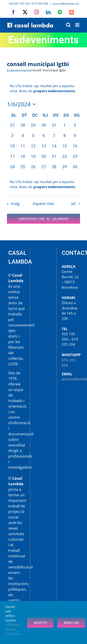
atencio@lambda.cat (66, 4)
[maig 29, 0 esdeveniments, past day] (33, 127)
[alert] (43, 184)
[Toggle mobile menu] (78, 25)
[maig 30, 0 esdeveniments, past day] (43, 127)
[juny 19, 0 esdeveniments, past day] (33, 158)
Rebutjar (71, 623)
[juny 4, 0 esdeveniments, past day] (23, 138)
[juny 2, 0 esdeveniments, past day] (75, 127)
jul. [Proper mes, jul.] (74, 203)
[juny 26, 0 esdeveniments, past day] (33, 169)
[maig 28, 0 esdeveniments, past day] (23, 127)
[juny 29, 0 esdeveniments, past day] (64, 169)
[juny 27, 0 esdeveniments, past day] (43, 169)
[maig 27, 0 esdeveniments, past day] (12, 127)
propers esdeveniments (54, 91)
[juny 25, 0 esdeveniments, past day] (23, 169)
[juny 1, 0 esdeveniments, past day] (64, 127)
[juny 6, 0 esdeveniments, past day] (43, 138)
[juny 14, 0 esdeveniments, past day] (54, 148)
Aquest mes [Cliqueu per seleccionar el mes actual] (43, 203)
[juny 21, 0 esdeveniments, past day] (54, 158)
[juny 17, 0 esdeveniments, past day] (12, 158)
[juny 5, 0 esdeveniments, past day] (33, 138)
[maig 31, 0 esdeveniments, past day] (54, 127)
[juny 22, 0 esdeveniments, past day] (64, 158)
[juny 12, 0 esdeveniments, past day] (33, 148)
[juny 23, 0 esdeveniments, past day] (75, 158)
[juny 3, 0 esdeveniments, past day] (12, 138)
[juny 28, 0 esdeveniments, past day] (54, 169)
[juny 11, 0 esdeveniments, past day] (23, 148)
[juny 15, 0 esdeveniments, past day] (64, 148)
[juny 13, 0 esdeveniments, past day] (43, 148)
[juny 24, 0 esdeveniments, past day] (12, 169)
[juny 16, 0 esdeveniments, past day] (75, 148)
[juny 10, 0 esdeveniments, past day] (12, 148)
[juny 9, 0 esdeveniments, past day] (75, 138)
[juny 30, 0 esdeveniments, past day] (75, 169)
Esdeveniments (19, 70)
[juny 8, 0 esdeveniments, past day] (64, 138)
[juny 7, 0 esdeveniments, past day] (54, 138)
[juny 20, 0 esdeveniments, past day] (43, 158)
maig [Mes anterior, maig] (15, 203)
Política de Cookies (12, 627)
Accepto (40, 623)
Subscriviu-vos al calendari (44, 219)
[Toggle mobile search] (68, 25)
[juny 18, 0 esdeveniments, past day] (23, 158)
